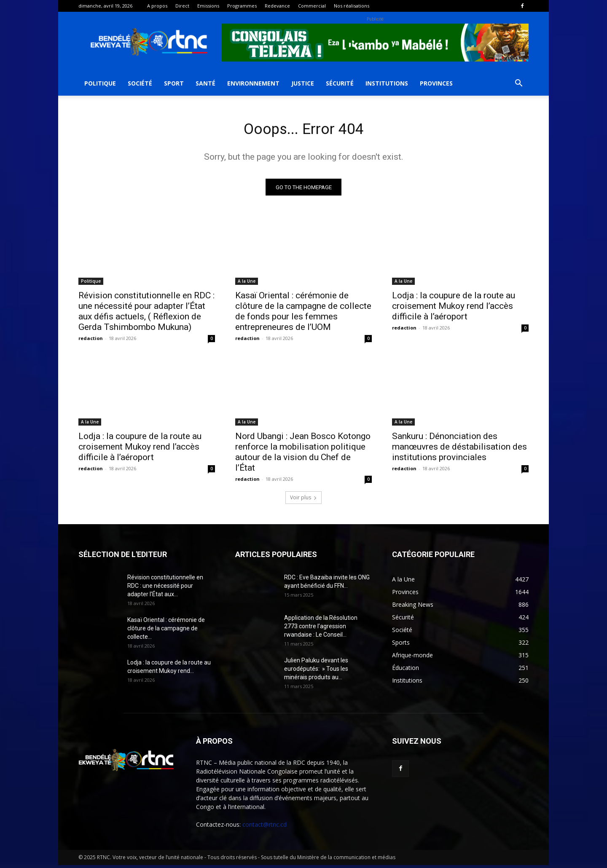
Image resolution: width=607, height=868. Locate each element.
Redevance (277, 6)
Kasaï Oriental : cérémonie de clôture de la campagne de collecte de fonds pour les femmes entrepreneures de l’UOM (303, 314)
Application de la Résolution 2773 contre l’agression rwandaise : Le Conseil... (321, 629)
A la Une (247, 284)
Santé (205, 83)
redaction (91, 341)
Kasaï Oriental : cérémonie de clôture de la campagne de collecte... (166, 631)
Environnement (253, 83)
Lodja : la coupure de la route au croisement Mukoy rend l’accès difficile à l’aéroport (454, 309)
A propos (157, 6)
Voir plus (303, 500)
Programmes (242, 6)
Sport (174, 83)
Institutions (387, 83)
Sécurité (340, 83)
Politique (100, 83)
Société (140, 83)
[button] (518, 84)
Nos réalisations (352, 6)
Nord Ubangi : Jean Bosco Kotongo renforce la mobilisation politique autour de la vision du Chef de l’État (303, 455)
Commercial (312, 6)
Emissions (208, 6)
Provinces (436, 83)
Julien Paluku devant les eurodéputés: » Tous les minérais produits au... (316, 672)
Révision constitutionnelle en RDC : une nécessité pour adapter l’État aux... (165, 589)
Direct (182, 6)
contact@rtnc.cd (265, 827)
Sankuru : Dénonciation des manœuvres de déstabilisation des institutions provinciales (459, 450)
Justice (303, 83)
